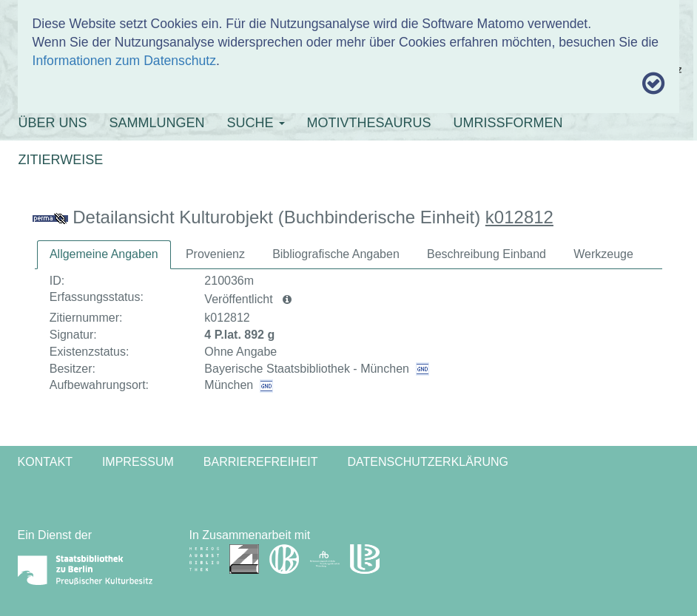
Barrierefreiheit (261, 462)
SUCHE (256, 123)
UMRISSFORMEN (508, 123)
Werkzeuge (603, 254)
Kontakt (45, 462)
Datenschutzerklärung (428, 462)
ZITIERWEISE (61, 160)
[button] (287, 299)
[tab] (104, 255)
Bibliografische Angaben (336, 254)
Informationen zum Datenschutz (124, 61)
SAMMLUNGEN (157, 123)
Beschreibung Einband (486, 254)
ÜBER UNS (53, 123)
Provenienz (215, 254)
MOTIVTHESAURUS (369, 123)
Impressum (138, 462)
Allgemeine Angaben (104, 254)
